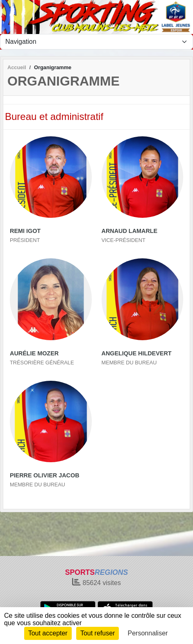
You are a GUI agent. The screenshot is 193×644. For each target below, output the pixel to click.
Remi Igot (25, 231)
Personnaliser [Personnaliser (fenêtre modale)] (148, 633)
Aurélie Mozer (34, 353)
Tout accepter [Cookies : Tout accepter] (48, 633)
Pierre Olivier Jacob (45, 475)
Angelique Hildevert (137, 353)
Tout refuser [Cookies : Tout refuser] (98, 633)
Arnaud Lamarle (130, 231)
